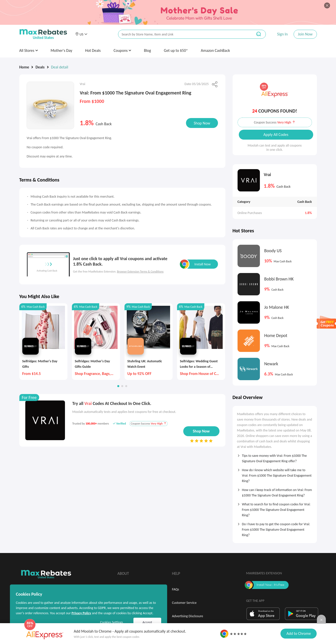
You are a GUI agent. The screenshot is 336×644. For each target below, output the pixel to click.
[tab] (275, 457)
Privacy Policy (81, 613)
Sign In (282, 34)
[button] (81, 34)
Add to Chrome (299, 633)
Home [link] (24, 67)
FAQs (176, 589)
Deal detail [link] (60, 67)
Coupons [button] (122, 50)
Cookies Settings (112, 622)
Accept (147, 622)
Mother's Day (61, 50)
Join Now (305, 34)
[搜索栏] (182, 34)
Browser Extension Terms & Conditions (140, 272)
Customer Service (184, 603)
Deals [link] (40, 67)
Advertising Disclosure (188, 616)
